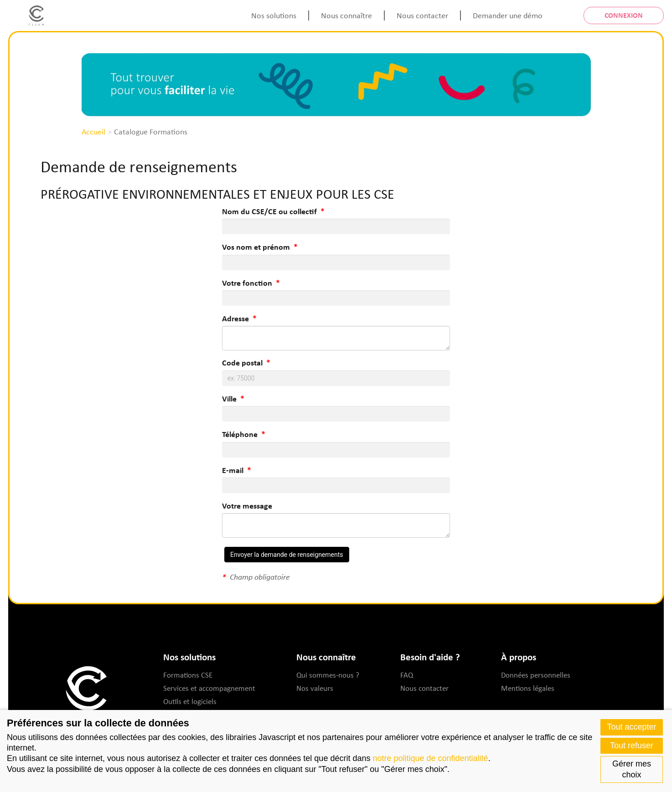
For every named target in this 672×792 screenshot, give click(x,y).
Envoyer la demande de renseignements (287, 555)
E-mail (233, 470)
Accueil (93, 131)
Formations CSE (188, 675)
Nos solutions (274, 15)
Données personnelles (536, 675)
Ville (229, 399)
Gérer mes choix (632, 769)
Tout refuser (632, 746)
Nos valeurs (315, 688)
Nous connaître (346, 15)
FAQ (407, 675)
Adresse (235, 318)
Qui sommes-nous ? (328, 675)
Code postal (242, 363)
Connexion (624, 15)
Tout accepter (631, 727)
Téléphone (240, 434)
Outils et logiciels (190, 701)
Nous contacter (422, 15)
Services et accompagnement (209, 688)
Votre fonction (247, 283)
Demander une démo (508, 15)
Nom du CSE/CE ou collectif (269, 211)
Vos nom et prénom (256, 247)
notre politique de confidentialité (430, 758)
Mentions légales (528, 688)
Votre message (247, 506)
